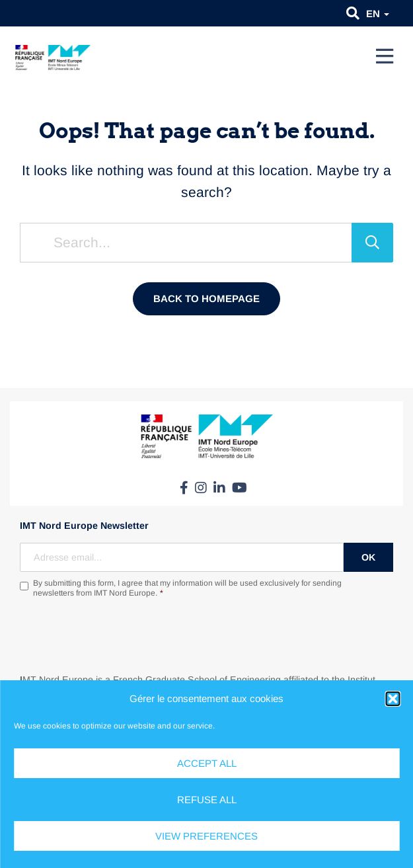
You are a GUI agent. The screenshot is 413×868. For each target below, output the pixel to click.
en (378, 14)
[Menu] (385, 56)
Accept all (207, 763)
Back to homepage (207, 298)
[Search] (372, 243)
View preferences (207, 836)
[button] (393, 699)
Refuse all (207, 800)
